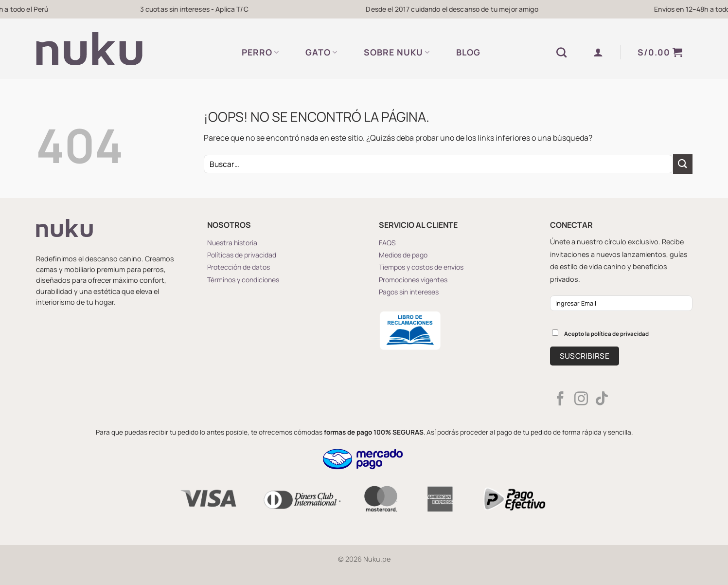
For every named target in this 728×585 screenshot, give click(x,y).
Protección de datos (239, 267)
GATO (321, 52)
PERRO (260, 52)
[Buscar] (562, 52)
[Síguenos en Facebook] (560, 400)
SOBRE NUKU (397, 52)
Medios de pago (403, 255)
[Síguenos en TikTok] (602, 400)
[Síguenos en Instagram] (581, 400)
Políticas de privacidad (242, 255)
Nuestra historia (232, 243)
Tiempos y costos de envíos (421, 267)
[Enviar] (683, 164)
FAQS (387, 243)
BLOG (468, 52)
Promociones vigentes (413, 280)
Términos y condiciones (243, 280)
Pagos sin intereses (409, 292)
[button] (598, 52)
